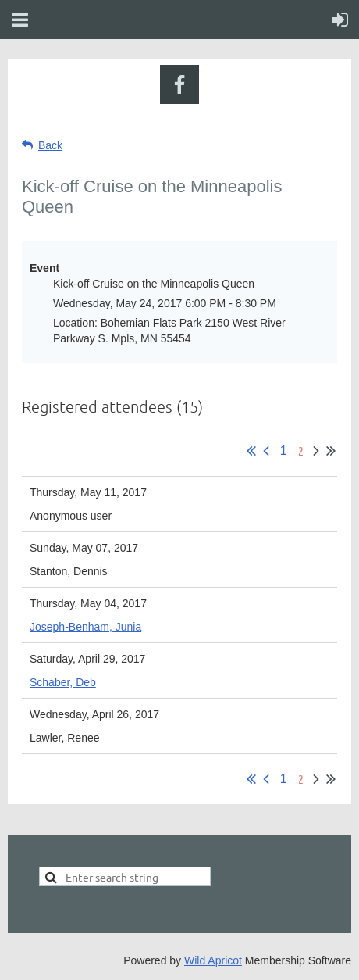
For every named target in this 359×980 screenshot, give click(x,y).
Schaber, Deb (63, 682)
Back (50, 145)
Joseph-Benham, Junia (85, 627)
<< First (251, 451)
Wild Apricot (213, 960)
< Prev (266, 451)
